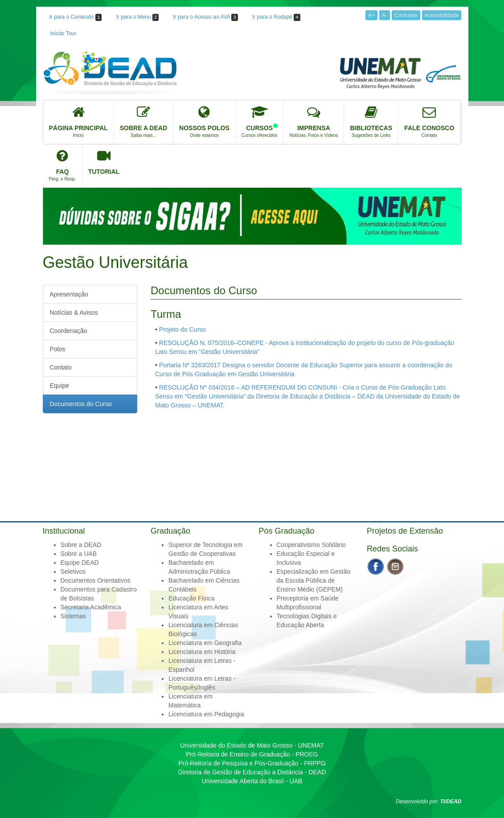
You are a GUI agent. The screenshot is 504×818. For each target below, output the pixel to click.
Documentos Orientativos (96, 580)
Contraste (406, 15)
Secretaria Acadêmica (91, 607)
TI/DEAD (451, 802)
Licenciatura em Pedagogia (206, 714)
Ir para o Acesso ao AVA (205, 17)
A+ (371, 15)
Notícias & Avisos (74, 312)
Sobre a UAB (79, 554)
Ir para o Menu (137, 17)
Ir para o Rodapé (276, 17)
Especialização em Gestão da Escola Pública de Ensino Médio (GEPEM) (314, 580)
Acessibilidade (442, 15)
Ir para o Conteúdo (76, 17)
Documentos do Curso (81, 404)
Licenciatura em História (202, 652)
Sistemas (74, 616)
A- (385, 15)
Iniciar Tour (63, 33)
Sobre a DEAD (81, 545)
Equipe (60, 386)
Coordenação (69, 331)
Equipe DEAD (80, 563)
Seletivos (73, 571)
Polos (58, 349)
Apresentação (69, 294)
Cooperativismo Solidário (311, 545)
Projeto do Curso (182, 329)
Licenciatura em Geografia (205, 643)
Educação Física (192, 598)
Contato (61, 367)
